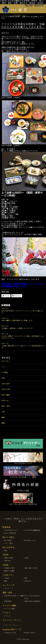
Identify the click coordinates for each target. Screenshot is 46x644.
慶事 (6, 581)
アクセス (39, 5)
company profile (10, 633)
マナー (4, 367)
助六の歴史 (8, 540)
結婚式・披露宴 (9, 571)
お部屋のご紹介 (9, 568)
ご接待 (7, 578)
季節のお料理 (9, 558)
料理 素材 (6, 406)
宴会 (6, 551)
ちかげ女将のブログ (19, 15)
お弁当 (26, 558)
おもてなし (6, 361)
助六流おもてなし (30, 540)
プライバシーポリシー (12, 625)
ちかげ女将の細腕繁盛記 (32, 530)
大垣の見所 (6, 384)
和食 (3, 378)
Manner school (30, 633)
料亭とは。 (6, 401)
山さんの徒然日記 (10, 533)
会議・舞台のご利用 (31, 568)
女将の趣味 (6, 395)
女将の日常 (6, 389)
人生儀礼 (5, 372)
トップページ (6, 15)
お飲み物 (7, 561)
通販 (3, 417)
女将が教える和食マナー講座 (14, 596)
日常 (3, 412)
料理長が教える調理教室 (32, 601)
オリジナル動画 (9, 609)
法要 (26, 578)
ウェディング (9, 588)
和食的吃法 (8, 601)
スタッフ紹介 (9, 543)
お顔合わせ (28, 581)
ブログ (29, 5)
